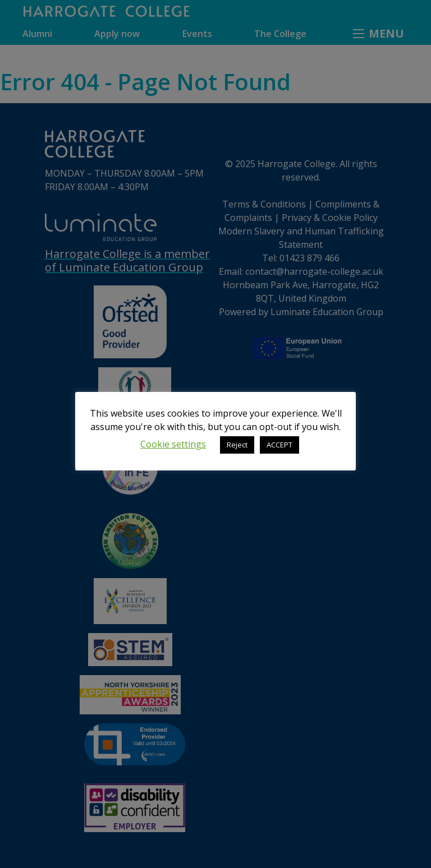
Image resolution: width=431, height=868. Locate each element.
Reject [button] (237, 445)
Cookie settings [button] (173, 444)
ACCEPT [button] (279, 445)
